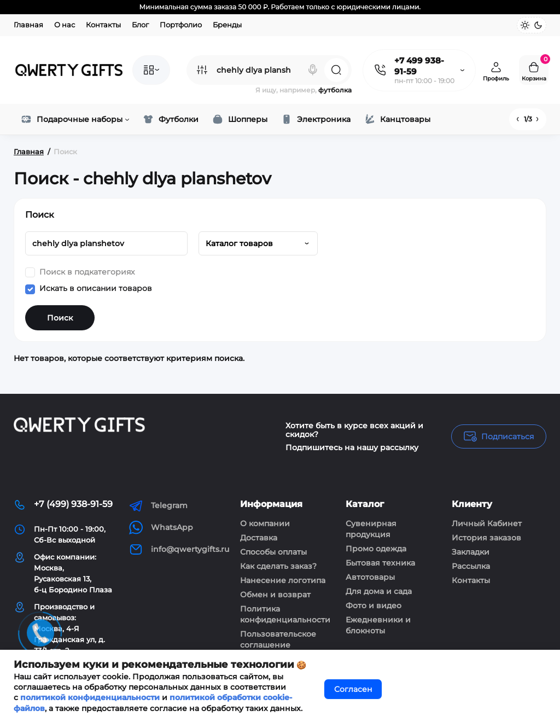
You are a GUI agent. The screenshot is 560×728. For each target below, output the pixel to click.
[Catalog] (151, 70)
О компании (265, 523)
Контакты (103, 25)
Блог (140, 25)
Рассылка (471, 566)
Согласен (353, 689)
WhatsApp (161, 528)
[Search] (313, 70)
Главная (28, 25)
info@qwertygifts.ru (179, 549)
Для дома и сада (379, 591)
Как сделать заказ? (278, 566)
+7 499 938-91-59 (419, 66)
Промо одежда (376, 549)
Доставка (259, 538)
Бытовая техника (380, 563)
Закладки (471, 552)
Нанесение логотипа (283, 580)
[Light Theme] (525, 25)
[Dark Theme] (538, 25)
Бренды (227, 25)
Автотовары (370, 577)
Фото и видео (374, 605)
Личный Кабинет (487, 523)
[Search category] (202, 70)
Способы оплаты (273, 552)
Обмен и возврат (275, 595)
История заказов (486, 538)
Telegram (158, 506)
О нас (65, 25)
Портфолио (181, 25)
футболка (335, 90)
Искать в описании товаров (89, 289)
